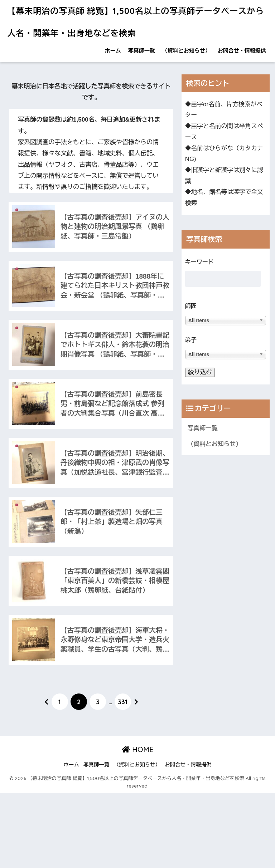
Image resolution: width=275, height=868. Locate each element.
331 (123, 702)
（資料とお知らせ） (186, 51)
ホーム (113, 51)
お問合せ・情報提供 (242, 51)
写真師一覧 (142, 51)
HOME (138, 749)
